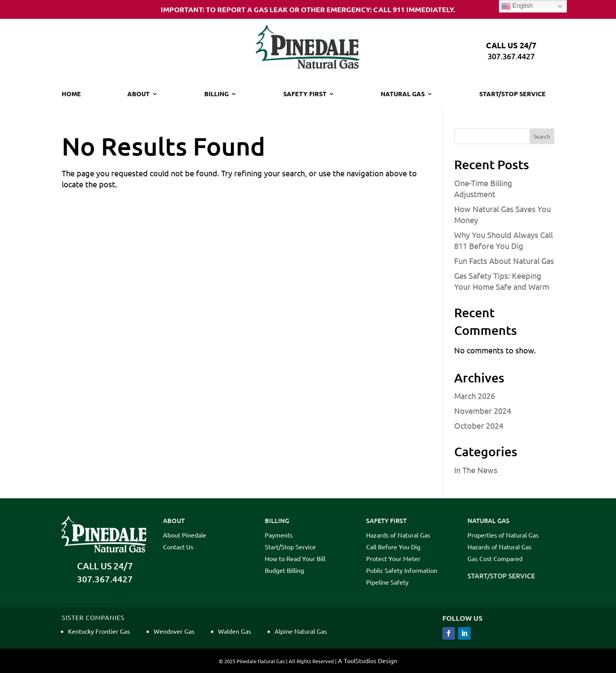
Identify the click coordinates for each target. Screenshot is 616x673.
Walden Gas (235, 631)
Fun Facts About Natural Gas (504, 261)
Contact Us (178, 547)
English (517, 6)
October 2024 (479, 425)
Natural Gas (403, 94)
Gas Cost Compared (495, 559)
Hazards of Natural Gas (398, 535)
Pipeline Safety (387, 582)
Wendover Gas (174, 631)
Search (542, 136)
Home (71, 94)
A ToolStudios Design (368, 660)
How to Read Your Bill (295, 559)
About (138, 94)
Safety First (305, 94)
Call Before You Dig (393, 547)
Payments (279, 535)
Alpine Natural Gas (301, 631)
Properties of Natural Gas (503, 535)
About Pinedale (185, 535)
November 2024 (483, 411)
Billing (216, 94)
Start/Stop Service (512, 94)
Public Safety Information (402, 571)
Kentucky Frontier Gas (99, 631)
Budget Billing (284, 571)
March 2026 (475, 396)
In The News (476, 470)
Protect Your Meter (393, 559)
